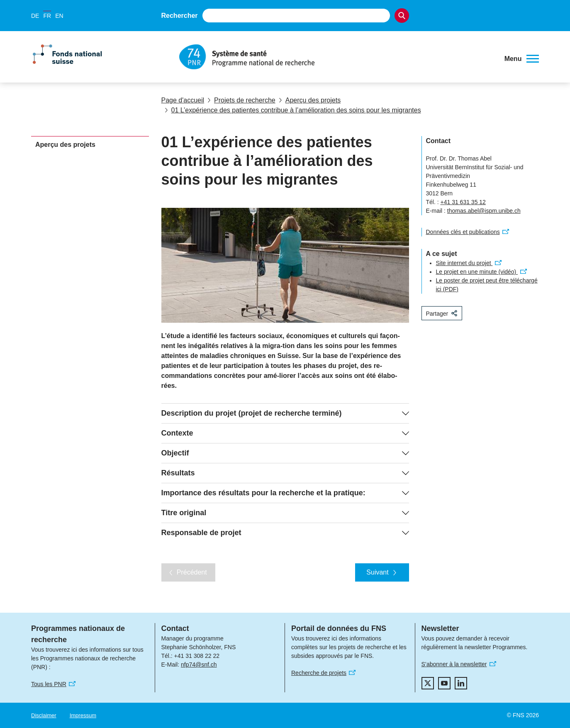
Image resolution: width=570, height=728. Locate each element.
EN (59, 16)
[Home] (337, 57)
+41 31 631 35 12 (463, 202)
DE (35, 16)
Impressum (83, 715)
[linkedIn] (461, 683)
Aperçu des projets (310, 100)
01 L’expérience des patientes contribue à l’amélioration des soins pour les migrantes (293, 110)
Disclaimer (44, 715)
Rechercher (180, 16)
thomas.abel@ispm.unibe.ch (484, 211)
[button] (522, 59)
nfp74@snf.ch (199, 665)
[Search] (402, 16)
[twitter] (428, 683)
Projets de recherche (241, 100)
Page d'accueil (183, 100)
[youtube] (444, 683)
